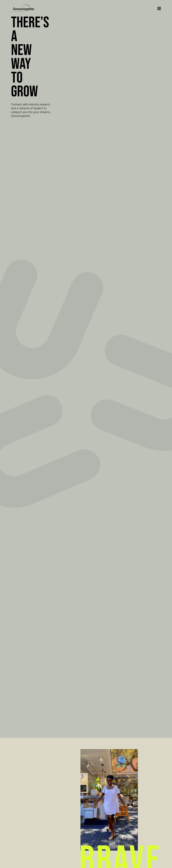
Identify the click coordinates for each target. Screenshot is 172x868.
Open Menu (159, 8)
